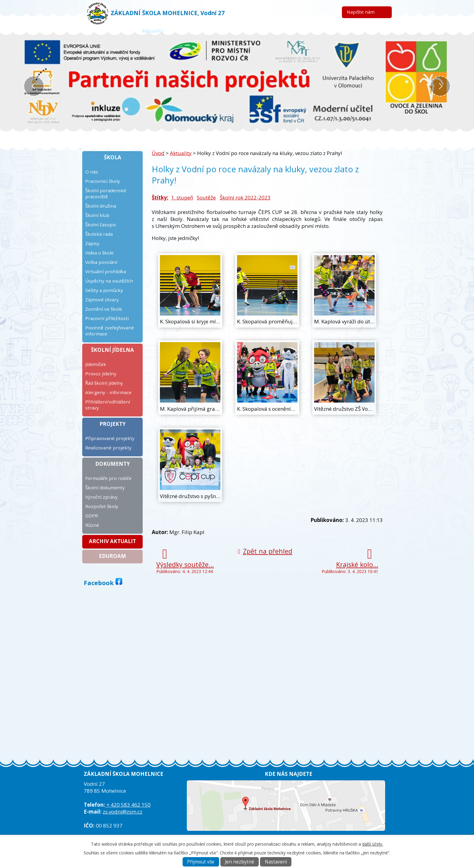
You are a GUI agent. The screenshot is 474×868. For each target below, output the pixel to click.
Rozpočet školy (102, 506)
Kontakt (352, 31)
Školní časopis (101, 225)
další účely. (373, 844)
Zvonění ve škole (104, 309)
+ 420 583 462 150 (128, 805)
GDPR (92, 516)
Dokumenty (113, 464)
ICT (322, 31)
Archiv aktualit (112, 541)
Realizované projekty (108, 448)
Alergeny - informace (108, 392)
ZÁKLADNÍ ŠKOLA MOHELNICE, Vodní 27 (168, 13)
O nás (92, 172)
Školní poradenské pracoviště (106, 193)
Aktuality (153, 31)
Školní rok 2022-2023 (245, 198)
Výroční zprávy (101, 497)
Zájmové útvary (102, 300)
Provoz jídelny (101, 374)
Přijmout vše (201, 862)
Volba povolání (101, 262)
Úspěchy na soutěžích (109, 281)
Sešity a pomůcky (104, 290)
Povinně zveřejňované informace (110, 331)
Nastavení (276, 862)
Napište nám (361, 12)
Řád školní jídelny (104, 383)
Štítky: (160, 198)
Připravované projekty (110, 438)
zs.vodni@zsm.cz (123, 812)
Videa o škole (99, 253)
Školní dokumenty (105, 487)
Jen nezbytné (240, 862)
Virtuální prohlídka (106, 271)
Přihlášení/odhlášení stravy (108, 405)
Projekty (113, 424)
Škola (113, 157)
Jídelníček (96, 364)
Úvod (118, 31)
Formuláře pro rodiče (108, 478)
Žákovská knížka (200, 31)
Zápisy (92, 243)
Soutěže (206, 198)
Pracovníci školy (103, 181)
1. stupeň (182, 198)
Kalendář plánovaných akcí (269, 31)
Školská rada (99, 234)
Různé (92, 525)
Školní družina (101, 206)
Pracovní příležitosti (107, 318)
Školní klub (97, 215)
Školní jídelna (112, 350)
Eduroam (112, 556)
